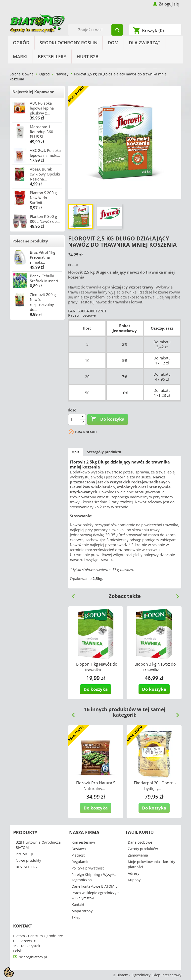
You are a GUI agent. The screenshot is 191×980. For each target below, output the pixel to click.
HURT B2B (88, 57)
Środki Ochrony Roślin (69, 43)
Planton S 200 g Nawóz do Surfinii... (43, 198)
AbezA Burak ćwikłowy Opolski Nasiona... (45, 174)
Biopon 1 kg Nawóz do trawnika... (97, 667)
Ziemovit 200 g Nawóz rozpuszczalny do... (43, 302)
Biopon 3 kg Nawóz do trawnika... (155, 667)
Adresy (134, 873)
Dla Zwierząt (144, 43)
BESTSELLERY (52, 57)
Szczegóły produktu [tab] (104, 452)
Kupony (134, 880)
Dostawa (79, 849)
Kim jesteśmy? (83, 842)
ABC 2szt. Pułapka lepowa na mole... (45, 153)
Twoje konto (140, 832)
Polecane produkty (30, 241)
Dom (113, 43)
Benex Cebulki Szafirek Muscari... (45, 278)
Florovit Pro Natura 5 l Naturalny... (97, 786)
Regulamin (81, 862)
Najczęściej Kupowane (33, 92)
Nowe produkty (28, 860)
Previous (71, 594)
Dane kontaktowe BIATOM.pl (95, 886)
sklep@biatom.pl (33, 957)
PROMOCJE (25, 854)
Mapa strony (82, 911)
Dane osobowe (140, 842)
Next (176, 594)
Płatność (79, 855)
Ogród (21, 43)
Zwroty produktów (143, 849)
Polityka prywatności (89, 868)
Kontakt (78, 904)
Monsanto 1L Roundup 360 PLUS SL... (42, 132)
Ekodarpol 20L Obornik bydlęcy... (155, 786)
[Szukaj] (96, 30)
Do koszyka (108, 419)
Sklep (76, 917)
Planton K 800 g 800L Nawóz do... (45, 219)
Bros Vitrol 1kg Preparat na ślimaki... (43, 257)
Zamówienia (138, 855)
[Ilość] (74, 419)
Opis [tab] (75, 452)
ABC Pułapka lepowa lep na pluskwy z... (42, 108)
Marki (20, 57)
